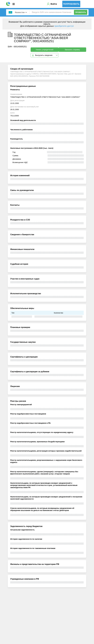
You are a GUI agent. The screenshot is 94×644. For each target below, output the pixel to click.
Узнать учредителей (44, 50)
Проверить (81, 12)
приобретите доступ (64, 26)
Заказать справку (72, 50)
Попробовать (71, 4)
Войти (54, 4)
